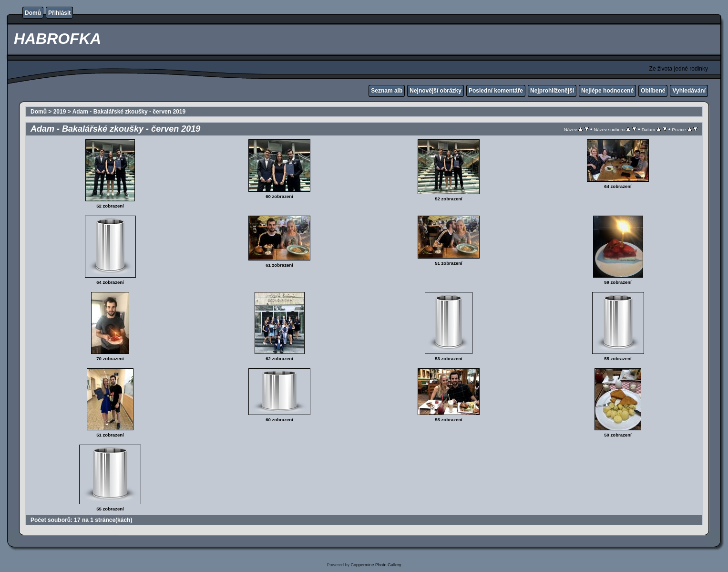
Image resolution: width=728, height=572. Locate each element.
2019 (60, 112)
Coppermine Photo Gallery (376, 565)
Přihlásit (59, 13)
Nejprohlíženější (552, 91)
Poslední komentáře (496, 91)
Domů (33, 13)
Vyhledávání (689, 91)
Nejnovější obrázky (436, 91)
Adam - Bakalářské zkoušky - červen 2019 (129, 112)
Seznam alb (387, 91)
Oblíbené (653, 91)
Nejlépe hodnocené (607, 91)
